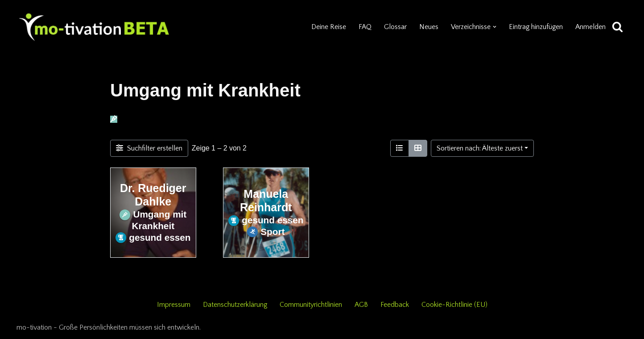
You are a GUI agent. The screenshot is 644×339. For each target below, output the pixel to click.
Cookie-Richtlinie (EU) (455, 305)
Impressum (173, 305)
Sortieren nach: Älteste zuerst (480, 148)
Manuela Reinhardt (266, 201)
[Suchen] (617, 27)
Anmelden (590, 27)
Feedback (395, 305)
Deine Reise (328, 27)
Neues (428, 27)
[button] (494, 27)
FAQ (364, 27)
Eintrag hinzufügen (535, 27)
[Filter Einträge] (149, 148)
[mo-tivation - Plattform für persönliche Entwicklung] (95, 27)
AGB (362, 305)
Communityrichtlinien (311, 305)
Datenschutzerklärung (235, 305)
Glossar (394, 27)
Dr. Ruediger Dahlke (153, 195)
